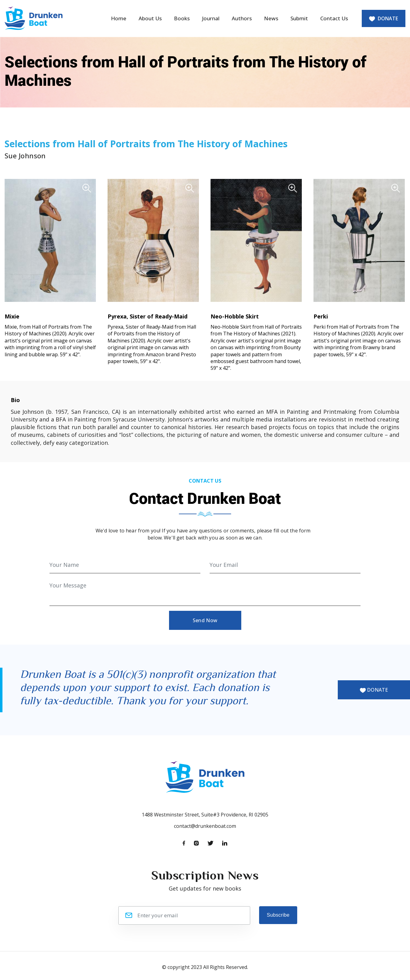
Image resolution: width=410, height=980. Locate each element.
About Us (150, 18)
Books (182, 18)
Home (119, 18)
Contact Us (334, 18)
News (271, 18)
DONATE (384, 18)
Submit (299, 18)
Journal (211, 18)
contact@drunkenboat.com (205, 826)
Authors (242, 18)
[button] (50, 240)
